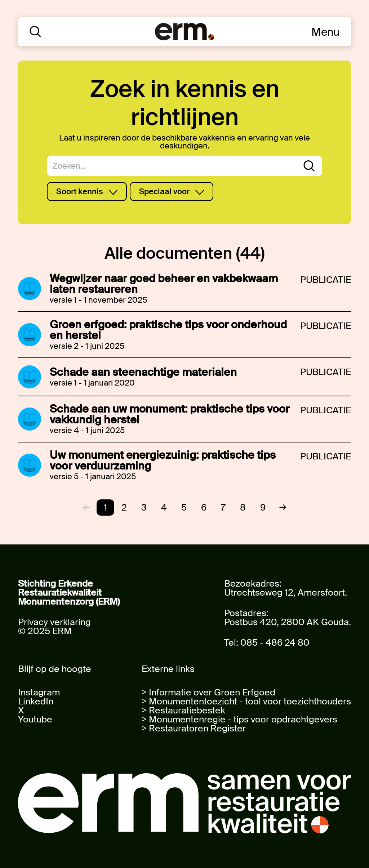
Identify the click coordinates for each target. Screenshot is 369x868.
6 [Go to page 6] (204, 508)
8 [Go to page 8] (243, 508)
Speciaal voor (172, 192)
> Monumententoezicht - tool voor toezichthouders (246, 701)
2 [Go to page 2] (124, 508)
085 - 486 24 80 (275, 643)
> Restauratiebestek (183, 710)
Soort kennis (87, 192)
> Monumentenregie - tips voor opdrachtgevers (239, 719)
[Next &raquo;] (280, 507)
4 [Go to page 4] (164, 508)
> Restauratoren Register (194, 728)
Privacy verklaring (54, 622)
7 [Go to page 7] (223, 508)
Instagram (39, 692)
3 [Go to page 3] (144, 508)
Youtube (35, 719)
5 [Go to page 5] (184, 508)
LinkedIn (36, 701)
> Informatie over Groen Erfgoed (208, 692)
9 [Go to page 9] (263, 508)
